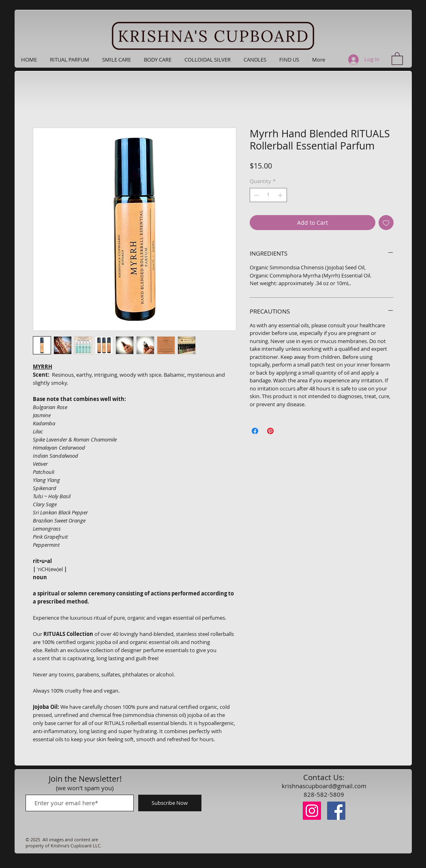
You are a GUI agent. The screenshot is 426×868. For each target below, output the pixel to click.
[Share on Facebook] (255, 431)
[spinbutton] (268, 195)
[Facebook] (336, 811)
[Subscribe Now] (170, 803)
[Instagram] (312, 811)
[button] (289, 60)
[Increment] (281, 195)
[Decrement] (256, 195)
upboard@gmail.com (337, 786)
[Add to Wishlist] (386, 223)
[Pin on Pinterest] (270, 431)
